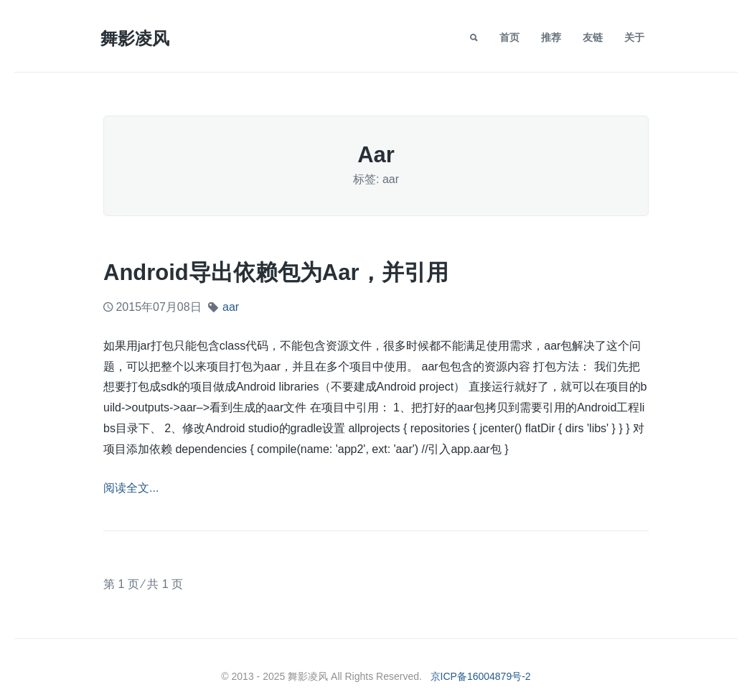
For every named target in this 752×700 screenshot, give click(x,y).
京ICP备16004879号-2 (481, 676)
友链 (593, 37)
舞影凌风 (135, 38)
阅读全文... (131, 488)
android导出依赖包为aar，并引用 (276, 272)
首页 (509, 37)
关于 (634, 37)
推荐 (551, 37)
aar (231, 307)
